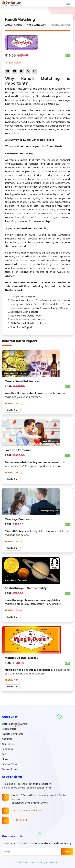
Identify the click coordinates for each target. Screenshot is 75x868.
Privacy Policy (10, 764)
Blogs (5, 759)
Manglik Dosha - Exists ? (21, 658)
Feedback (7, 749)
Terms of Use (9, 769)
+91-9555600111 (20, 820)
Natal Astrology (36, 25)
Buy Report (13, 63)
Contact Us (8, 744)
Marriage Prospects (19, 519)
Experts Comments (13, 734)
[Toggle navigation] (68, 3)
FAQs (5, 754)
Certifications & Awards (15, 724)
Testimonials (9, 729)
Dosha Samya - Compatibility (26, 588)
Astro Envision (14, 25)
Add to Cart (13, 410)
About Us (7, 739)
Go (67, 852)
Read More (14, 403)
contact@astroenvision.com (27, 811)
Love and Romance (18, 450)
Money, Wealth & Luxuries (23, 381)
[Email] (32, 852)
